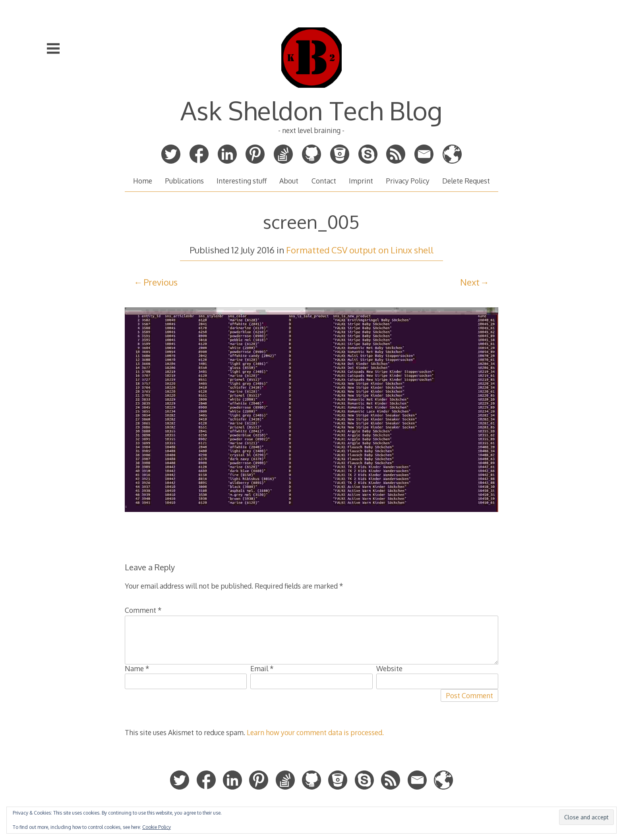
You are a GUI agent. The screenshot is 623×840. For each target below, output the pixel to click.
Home (143, 181)
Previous (161, 282)
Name (137, 668)
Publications (184, 181)
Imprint (361, 181)
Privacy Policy (408, 181)
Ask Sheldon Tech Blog (311, 110)
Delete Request (466, 181)
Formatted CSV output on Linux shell (360, 250)
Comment (143, 610)
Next (470, 282)
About (289, 181)
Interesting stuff (242, 181)
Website (389, 668)
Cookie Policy (157, 827)
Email (262, 668)
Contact (324, 181)
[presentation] (185, 705)
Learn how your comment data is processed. (315, 732)
